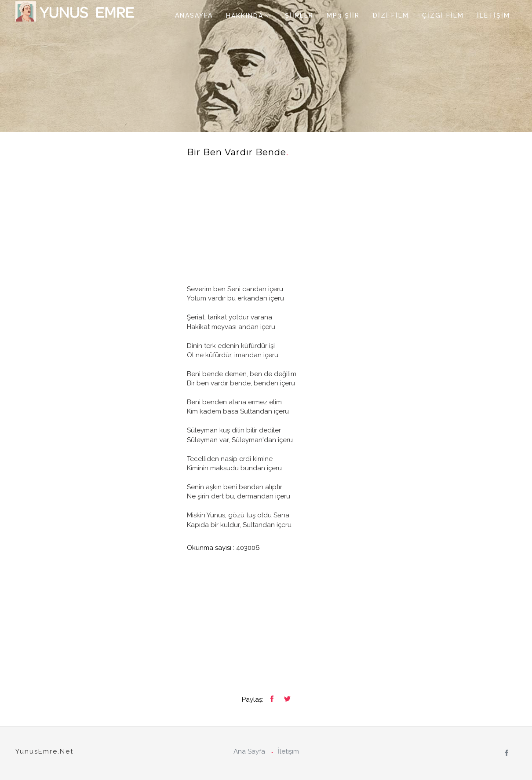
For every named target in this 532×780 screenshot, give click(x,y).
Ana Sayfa (249, 751)
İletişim (288, 751)
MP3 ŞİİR (343, 15)
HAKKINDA (245, 16)
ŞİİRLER (299, 15)
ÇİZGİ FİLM (443, 15)
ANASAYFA (194, 15)
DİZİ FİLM (391, 15)
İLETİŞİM (494, 15)
